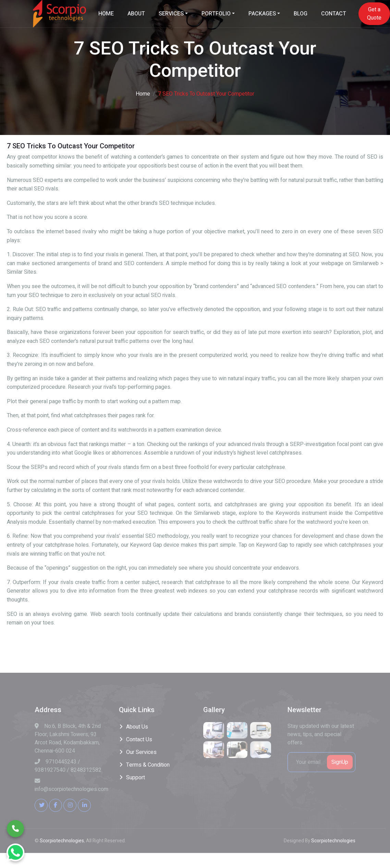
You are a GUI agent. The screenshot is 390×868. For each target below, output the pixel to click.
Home (143, 94)
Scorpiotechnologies (62, 841)
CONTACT (334, 14)
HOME (106, 14)
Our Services (141, 752)
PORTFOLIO (216, 14)
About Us (137, 727)
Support (136, 778)
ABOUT (136, 14)
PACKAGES (262, 14)
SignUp (340, 762)
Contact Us (139, 740)
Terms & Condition (148, 765)
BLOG (301, 14)
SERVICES (171, 14)
